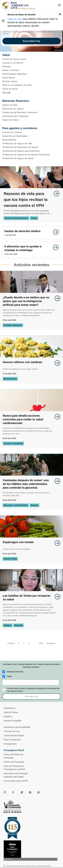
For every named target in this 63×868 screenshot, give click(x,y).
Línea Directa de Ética (14, 736)
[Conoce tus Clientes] (31, 132)
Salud (9, 676)
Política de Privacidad (14, 762)
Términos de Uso (12, 731)
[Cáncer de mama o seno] (31, 59)
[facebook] (30, 792)
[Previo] (11, 643)
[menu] (59, 5)
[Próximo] (52, 643)
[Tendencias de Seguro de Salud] (31, 158)
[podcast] (38, 792)
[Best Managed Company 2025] (31, 807)
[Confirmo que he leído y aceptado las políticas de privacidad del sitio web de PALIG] (4, 690)
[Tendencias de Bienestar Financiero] (31, 112)
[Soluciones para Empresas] (31, 116)
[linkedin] (22, 792)
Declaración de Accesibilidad (17, 727)
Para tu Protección (12, 740)
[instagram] (5, 792)
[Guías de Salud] (31, 89)
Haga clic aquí (15, 19)
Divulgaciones (10, 744)
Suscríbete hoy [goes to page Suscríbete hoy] (31, 41)
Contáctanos (10, 708)
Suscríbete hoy (32, 696)
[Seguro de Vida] (31, 105)
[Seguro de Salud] (31, 120)
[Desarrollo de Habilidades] (31, 136)
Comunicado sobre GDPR (16, 781)
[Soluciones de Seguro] (31, 109)
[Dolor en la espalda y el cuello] (31, 85)
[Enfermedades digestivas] (31, 74)
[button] (60, 14)
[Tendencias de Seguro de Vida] (31, 144)
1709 (41, 643)
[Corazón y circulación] (31, 63)
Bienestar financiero (15, 672)
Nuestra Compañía (12, 721)
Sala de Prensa (11, 712)
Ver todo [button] (6, 93)
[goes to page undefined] (55, 193)
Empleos (8, 716)
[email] (31, 682)
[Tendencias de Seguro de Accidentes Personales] (31, 155)
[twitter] (13, 792)
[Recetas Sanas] (31, 81)
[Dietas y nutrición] (31, 70)
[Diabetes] (31, 67)
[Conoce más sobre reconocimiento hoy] (31, 851)
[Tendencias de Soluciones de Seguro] (31, 147)
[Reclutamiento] (31, 140)
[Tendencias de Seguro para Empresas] (31, 151)
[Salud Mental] (31, 78)
